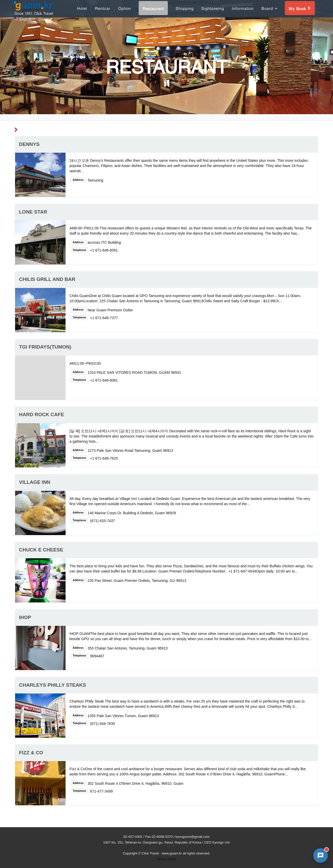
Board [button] (269, 14)
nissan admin (166, 859)
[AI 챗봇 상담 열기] (321, 856)
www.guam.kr (172, 853)
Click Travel (150, 853)
